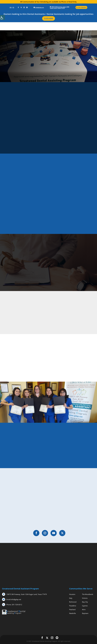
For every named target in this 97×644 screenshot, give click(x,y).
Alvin (84, 609)
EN (11, 7)
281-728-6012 (14, 605)
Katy (71, 598)
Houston (72, 594)
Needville (72, 613)
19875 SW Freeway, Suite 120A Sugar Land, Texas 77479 (60, 7)
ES (13, 7)
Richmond (73, 602)
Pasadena (73, 606)
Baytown (85, 613)
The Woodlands (88, 594)
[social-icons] (18, 7)
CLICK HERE (49, 18)
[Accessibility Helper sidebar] (2, 17)
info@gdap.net (14, 599)
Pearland (72, 609)
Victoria (85, 598)
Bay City (85, 602)
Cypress (85, 606)
